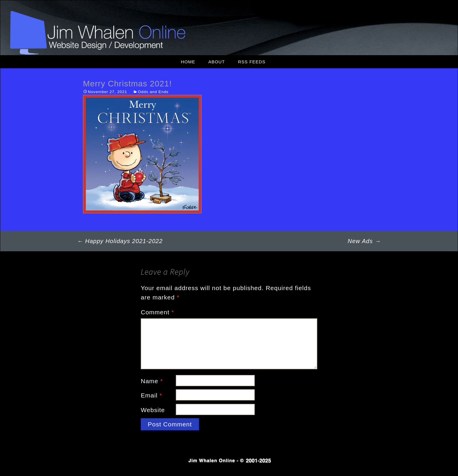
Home (188, 62)
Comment (157, 312)
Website (153, 410)
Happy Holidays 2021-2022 (120, 241)
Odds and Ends (153, 92)
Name (152, 381)
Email (152, 395)
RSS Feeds (252, 62)
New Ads (364, 241)
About (217, 62)
